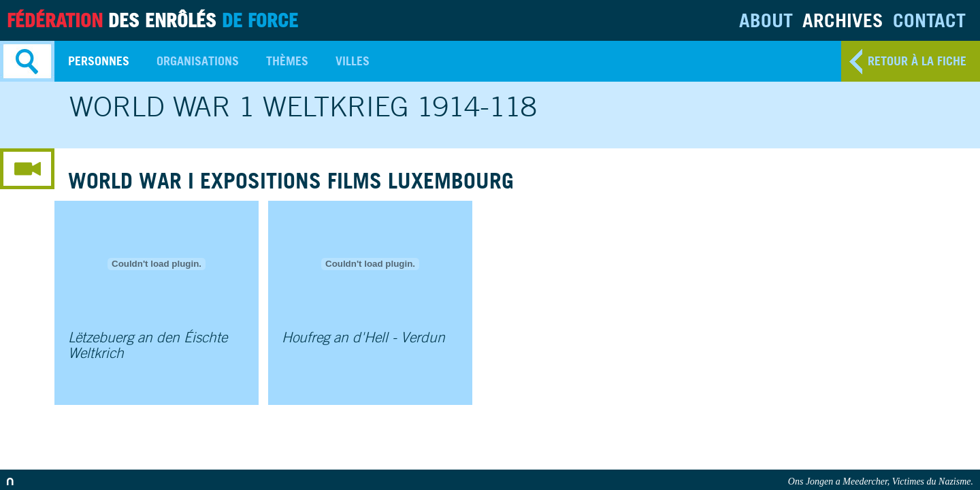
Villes (353, 61)
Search (27, 61)
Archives (843, 20)
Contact (929, 20)
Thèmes (287, 61)
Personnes (99, 61)
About (766, 20)
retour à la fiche (917, 61)
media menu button (27, 169)
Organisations (198, 61)
